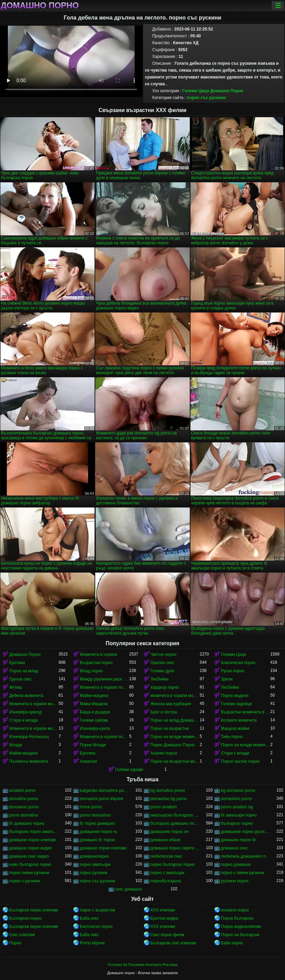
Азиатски (88, 761)
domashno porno (236, 799)
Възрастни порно (96, 663)
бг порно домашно (97, 823)
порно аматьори (95, 865)
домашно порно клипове (103, 848)
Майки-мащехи (23, 753)
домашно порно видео (31, 848)
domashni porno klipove (102, 799)
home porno (91, 807)
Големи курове (129, 770)
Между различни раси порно (104, 679)
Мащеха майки (235, 728)
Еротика (17, 663)
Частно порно (163, 654)
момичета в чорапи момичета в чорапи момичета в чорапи (175, 696)
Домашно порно (40, 5)
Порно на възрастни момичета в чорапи (175, 761)
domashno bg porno (169, 799)
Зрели (227, 679)
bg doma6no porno (168, 791)
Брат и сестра (164, 712)
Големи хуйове (94, 720)
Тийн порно (232, 737)
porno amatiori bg (237, 807)
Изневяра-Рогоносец (29, 737)
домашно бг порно (97, 840)
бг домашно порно (27, 823)
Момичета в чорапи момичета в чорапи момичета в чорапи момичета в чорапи (34, 728)
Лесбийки (159, 679)
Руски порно (233, 671)
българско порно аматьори (34, 832)
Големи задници (236, 704)
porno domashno (95, 815)
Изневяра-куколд (26, 712)
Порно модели (235, 696)
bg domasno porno (238, 791)
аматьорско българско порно (175, 815)
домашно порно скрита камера (175, 848)
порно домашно (236, 865)
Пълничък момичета (29, 761)
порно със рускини (206, 98)
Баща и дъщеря (95, 712)
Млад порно (91, 671)
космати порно (235, 910)
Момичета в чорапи (98, 654)
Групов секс (20, 679)
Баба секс (89, 918)
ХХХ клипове (163, 910)
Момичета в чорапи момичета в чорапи (34, 704)
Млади (16, 745)
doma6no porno (24, 799)
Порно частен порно (240, 761)
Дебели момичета (26, 696)
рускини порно (235, 881)
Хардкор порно (165, 687)
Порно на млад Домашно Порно (175, 720)
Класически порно (238, 663)
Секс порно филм (167, 935)
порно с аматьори (167, 873)
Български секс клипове (173, 943)
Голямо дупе (162, 671)
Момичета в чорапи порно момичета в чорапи (104, 737)
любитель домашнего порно (246, 856)
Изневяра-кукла (95, 728)
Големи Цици (196, 91)
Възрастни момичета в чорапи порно (246, 712)
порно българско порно (172, 865)
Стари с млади (235, 753)
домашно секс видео (29, 856)
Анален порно (164, 753)
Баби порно (232, 943)
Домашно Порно (227, 91)
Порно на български (240, 935)
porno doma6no (24, 815)
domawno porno (24, 807)
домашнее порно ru (98, 832)
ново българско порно (30, 865)
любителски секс (166, 856)
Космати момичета (239, 720)
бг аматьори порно (239, 815)
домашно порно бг (239, 840)
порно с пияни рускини (243, 873)
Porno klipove (92, 943)
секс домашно (129, 889)
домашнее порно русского (246, 832)
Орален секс (162, 663)
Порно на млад (24, 671)
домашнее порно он (169, 832)
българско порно (237, 823)
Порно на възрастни (170, 728)
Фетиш (16, 687)
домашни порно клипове (33, 840)
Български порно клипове (34, 910)
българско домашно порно (175, 823)
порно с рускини (25, 881)
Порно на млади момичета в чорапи (175, 737)
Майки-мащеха (94, 696)
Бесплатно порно (96, 927)
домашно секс (234, 848)
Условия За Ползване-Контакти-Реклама (142, 965)
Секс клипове (22, 935)
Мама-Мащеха (94, 704)
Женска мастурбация (171, 704)
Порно (15, 943)
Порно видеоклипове (241, 927)
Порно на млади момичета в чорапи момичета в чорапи (246, 745)
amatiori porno (22, 791)
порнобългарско (166, 881)
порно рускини (94, 873)
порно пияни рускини (29, 873)
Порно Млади (93, 745)
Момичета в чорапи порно (104, 687)
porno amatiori (164, 807)
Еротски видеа (164, 918)
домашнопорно (94, 856)
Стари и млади (23, 720)
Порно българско (237, 918)
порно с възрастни (97, 910)
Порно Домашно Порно (173, 745)
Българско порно (25, 918)
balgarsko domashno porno (104, 791)
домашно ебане (165, 840)
